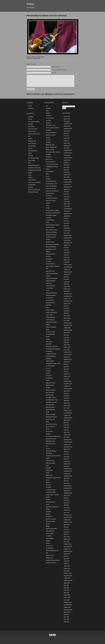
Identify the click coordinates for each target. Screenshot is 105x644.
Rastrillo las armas (51, 502)
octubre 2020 (67, 269)
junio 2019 (66, 308)
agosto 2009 (67, 583)
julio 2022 (66, 218)
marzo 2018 (67, 345)
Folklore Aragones (51, 310)
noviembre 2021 (68, 238)
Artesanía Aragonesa (51, 133)
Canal (47, 176)
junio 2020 (66, 279)
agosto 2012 (67, 495)
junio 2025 (66, 136)
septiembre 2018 (68, 330)
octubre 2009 (67, 578)
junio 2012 (66, 500)
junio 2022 (66, 221)
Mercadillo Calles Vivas (52, 400)
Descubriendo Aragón (34, 158)
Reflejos (48, 509)
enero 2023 (67, 206)
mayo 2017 (67, 369)
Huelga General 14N (51, 354)
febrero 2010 (67, 568)
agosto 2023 (67, 189)
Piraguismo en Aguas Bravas (53, 478)
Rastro (48, 504)
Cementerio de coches (52, 198)
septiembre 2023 (68, 187)
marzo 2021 (67, 257)
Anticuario (48, 123)
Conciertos (49, 218)
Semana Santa (37, 58)
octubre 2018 (67, 328)
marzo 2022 (67, 228)
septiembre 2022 (68, 214)
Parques (48, 458)
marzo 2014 (67, 461)
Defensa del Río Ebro (51, 232)
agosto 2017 (67, 362)
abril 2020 (66, 284)
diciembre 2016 (68, 381)
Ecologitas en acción (51, 249)
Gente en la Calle (50, 332)
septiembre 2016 (68, 389)
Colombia (31, 156)
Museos (48, 429)
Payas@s (48, 468)
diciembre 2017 (68, 352)
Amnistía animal (50, 118)
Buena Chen (49, 159)
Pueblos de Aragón (51, 490)
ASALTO (48, 140)
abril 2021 (66, 255)
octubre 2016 (67, 386)
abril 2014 (66, 459)
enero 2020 (67, 291)
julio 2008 (66, 615)
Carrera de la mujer (51, 188)
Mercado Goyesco (51, 407)
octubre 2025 (67, 126)
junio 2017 (66, 367)
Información (31, 108)
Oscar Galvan (32, 160)
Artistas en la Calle (51, 135)
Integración (49, 359)
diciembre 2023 (68, 180)
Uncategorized (50, 548)
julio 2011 (66, 527)
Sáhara (48, 526)
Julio (29, 136)
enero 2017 (67, 379)
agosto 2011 (67, 525)
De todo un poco (50, 227)
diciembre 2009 (68, 573)
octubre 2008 (67, 607)
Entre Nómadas (32, 143)
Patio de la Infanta (51, 463)
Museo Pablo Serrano (51, 424)
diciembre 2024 (68, 150)
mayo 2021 (67, 252)
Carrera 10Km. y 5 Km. (52, 184)
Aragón (30, 153)
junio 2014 (66, 454)
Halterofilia (49, 344)
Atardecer (48, 142)
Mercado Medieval (51, 410)
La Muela (48, 371)
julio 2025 (66, 133)
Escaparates (49, 259)
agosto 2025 (67, 131)
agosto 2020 (67, 274)
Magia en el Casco (51, 383)
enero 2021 (67, 262)
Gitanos (48, 337)
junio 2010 (66, 559)
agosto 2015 (67, 420)
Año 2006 (48, 120)
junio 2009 (66, 588)
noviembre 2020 (68, 267)
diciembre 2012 (68, 486)
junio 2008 (66, 617)
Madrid (48, 380)
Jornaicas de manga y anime (53, 363)
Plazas (48, 480)
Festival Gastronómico (52, 293)
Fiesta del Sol (49, 298)
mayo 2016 (67, 398)
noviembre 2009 (68, 576)
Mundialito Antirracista (51, 417)
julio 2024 (66, 163)
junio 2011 (66, 529)
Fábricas (48, 276)
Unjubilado (31, 117)
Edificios (48, 252)
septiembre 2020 (68, 272)
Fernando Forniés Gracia (34, 168)
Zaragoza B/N (49, 558)
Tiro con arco (49, 546)
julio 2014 (66, 452)
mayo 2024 (67, 167)
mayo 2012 (67, 503)
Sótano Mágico (50, 538)
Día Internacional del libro (52, 244)
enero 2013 (67, 483)
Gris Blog (30, 187)
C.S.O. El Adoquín (51, 162)
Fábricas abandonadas (52, 278)
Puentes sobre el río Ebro (52, 495)
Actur (47, 111)
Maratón (48, 388)
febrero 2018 (67, 347)
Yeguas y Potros (50, 555)
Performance (49, 470)
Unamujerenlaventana (34, 165)
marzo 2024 (67, 172)
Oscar (30, 175)
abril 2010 (66, 563)
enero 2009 (67, 600)
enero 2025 (67, 148)
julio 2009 (66, 585)
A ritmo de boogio (33, 129)
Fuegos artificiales (51, 317)
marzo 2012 (67, 508)
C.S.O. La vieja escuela (52, 164)
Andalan (30, 173)
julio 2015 (66, 423)
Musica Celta (49, 431)
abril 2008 (66, 622)
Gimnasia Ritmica (50, 334)
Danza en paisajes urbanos (53, 225)
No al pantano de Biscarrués (53, 436)
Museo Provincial (50, 427)
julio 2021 (66, 248)
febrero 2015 (67, 435)
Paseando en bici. (50, 461)
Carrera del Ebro (50, 193)
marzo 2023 (67, 201)
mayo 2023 (67, 197)
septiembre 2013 (68, 476)
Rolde (30, 163)
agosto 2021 (67, 245)
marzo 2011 (67, 537)
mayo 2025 (67, 138)
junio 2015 (66, 425)
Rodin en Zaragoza (51, 519)
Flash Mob (49, 305)
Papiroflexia (49, 453)
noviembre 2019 (68, 296)
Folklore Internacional (51, 312)
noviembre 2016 (68, 384)
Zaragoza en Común (51, 563)
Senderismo (49, 536)
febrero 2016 (67, 406)
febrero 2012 (67, 510)
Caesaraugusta (50, 171)
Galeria (48, 325)
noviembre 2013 (68, 471)
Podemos (48, 482)
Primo (30, 4)
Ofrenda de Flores (51, 441)
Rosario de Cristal (50, 521)
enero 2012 (67, 512)
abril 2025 (66, 141)
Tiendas (48, 543)
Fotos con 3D (49, 315)
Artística (48, 137)
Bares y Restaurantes (51, 147)
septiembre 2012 (68, 493)
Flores (48, 308)
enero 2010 (67, 571)
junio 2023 (66, 194)
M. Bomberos (49, 378)
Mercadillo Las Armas (51, 402)
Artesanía (48, 130)
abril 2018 (66, 342)
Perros (48, 473)
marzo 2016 (67, 403)
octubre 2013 (67, 474)
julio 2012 (66, 498)
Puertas (48, 497)
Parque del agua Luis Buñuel (53, 456)
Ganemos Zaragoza (51, 327)
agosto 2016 (67, 391)
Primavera (49, 487)
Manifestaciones (50, 385)
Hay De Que (31, 126)
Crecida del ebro (50, 220)
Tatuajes (48, 541)
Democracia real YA (51, 237)
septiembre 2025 (68, 129)
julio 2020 (66, 277)
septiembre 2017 (68, 359)
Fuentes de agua (50, 320)
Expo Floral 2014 (50, 271)
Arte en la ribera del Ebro (52, 128)
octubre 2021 (67, 240)
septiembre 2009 (68, 580)
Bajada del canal (50, 145)
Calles (48, 174)
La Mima (30, 148)
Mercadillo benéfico (51, 397)
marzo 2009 (67, 595)
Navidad (48, 434)
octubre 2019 (67, 299)
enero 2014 (67, 466)
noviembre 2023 (68, 182)
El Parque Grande (50, 254)
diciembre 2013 (68, 469)
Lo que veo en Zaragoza (34, 182)
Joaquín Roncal (50, 361)
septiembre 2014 (68, 447)
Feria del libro (49, 288)
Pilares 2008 (49, 475)
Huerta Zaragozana (51, 356)
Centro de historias (51, 201)
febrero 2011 (67, 539)
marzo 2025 (67, 143)
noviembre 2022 (68, 209)
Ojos (47, 446)
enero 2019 (67, 321)
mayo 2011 (67, 532)
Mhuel (47, 412)
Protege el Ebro (32, 131)
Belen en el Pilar (50, 150)
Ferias (48, 291)
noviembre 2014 (68, 442)
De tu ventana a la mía (52, 230)
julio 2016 (66, 393)
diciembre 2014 (68, 440)
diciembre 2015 (68, 410)
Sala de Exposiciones (51, 529)
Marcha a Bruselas (51, 390)
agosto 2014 (67, 449)
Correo (30, 106)
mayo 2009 (67, 590)
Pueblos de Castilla (51, 492)
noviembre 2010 (68, 546)
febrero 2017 (67, 376)
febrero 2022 (67, 231)
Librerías (48, 373)
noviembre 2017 (68, 355)
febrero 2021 (67, 260)
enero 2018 (67, 350)
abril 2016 (66, 401)
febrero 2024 (67, 175)
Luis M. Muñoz (32, 180)
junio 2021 (66, 250)
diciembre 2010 (68, 544)
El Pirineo (48, 257)
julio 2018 (66, 335)
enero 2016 (67, 408)
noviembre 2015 (68, 413)
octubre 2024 (67, 155)
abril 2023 (66, 199)
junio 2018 (66, 338)
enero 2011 (67, 542)
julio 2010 (66, 556)
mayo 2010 (67, 561)
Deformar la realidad (51, 235)
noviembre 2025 (68, 124)
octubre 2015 (67, 415)
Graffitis (48, 339)
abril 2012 (66, 505)
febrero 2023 (67, 204)
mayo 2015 (67, 427)
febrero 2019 (67, 318)
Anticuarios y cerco (51, 125)
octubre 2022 (67, 211)
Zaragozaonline (32, 141)
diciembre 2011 (68, 515)
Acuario (48, 113)
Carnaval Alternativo (51, 181)
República (48, 512)
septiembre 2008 (68, 610)
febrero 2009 (67, 598)
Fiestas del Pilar (50, 300)
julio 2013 (66, 481)
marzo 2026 (67, 116)
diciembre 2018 (68, 323)
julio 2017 (66, 364)
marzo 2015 (67, 432)
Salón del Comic (50, 531)
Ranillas (48, 500)
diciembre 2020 (68, 265)
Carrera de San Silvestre (52, 191)
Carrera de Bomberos (51, 186)
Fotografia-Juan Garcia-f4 (35, 170)
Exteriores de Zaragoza (52, 274)
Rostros (48, 524)
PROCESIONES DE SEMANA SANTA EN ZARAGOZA (47, 16)
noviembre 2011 (68, 517)
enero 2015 (67, 437)
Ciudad (48, 208)
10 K (47, 106)
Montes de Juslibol (51, 414)
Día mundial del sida (51, 247)
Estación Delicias (50, 264)
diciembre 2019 (68, 294)
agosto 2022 (67, 216)
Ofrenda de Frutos (51, 444)
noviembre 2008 (68, 605)
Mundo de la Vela (50, 419)
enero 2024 (67, 177)
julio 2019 (66, 306)
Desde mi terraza (50, 242)
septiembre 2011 (68, 522)
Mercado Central (50, 405)
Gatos (47, 329)
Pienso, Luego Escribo (34, 134)
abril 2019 (66, 313)
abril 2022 (66, 226)
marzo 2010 (67, 566)
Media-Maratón (50, 395)
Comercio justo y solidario (52, 210)
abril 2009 (66, 593)
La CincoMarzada (50, 366)
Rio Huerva (49, 517)
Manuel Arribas (32, 146)
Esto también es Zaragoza (53, 266)
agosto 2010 (67, 554)
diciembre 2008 (68, 602)
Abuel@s (48, 108)
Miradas (30, 139)
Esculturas (49, 261)
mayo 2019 (67, 311)
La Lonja (48, 368)
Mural (47, 422)
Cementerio (49, 196)
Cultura (48, 222)
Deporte (48, 240)
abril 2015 (66, 430)
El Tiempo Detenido (33, 192)
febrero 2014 (67, 464)
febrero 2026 (67, 119)
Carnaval (48, 179)
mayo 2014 (67, 457)
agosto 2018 (67, 333)
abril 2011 (66, 534)
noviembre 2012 (68, 488)
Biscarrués (49, 157)
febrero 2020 (67, 289)
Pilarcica (30, 177)
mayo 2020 (67, 282)
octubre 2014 (67, 444)
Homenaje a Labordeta (52, 346)
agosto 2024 (67, 160)
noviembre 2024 (68, 153)
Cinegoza (31, 124)
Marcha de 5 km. (50, 393)
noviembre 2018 (68, 325)
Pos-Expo (48, 485)
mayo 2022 (67, 223)
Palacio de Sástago (51, 451)
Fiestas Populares (50, 303)
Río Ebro (48, 514)
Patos (47, 465)
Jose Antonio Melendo (34, 122)
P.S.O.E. (48, 448)
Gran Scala (49, 342)
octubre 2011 (67, 520)
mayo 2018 (67, 340)
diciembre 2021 (68, 235)
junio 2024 (66, 165)
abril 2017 (66, 372)
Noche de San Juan (51, 439)
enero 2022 (67, 233)
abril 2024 (66, 170)
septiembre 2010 (68, 551)
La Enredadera (32, 185)
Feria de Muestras (51, 286)
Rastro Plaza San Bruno (52, 507)
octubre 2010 (67, 549)
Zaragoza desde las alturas (53, 560)
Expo (47, 269)
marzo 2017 (67, 374)
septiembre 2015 (68, 418)
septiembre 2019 (68, 301)
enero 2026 (67, 121)
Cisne (47, 205)
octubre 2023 (67, 184)
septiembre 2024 (68, 158)
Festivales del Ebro (51, 295)
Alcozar (30, 119)
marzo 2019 (67, 316)
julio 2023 (66, 192)
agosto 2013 (67, 478)
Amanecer (49, 116)
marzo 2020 (67, 286)
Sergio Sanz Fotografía (34, 190)
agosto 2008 (67, 612)
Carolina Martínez (33, 151)
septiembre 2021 (68, 243)
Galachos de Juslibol (51, 322)
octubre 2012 (67, 491)
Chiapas (48, 203)
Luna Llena (49, 376)
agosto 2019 (67, 303)
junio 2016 (66, 396)
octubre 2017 (67, 357)
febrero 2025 (67, 146)
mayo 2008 (67, 619)
